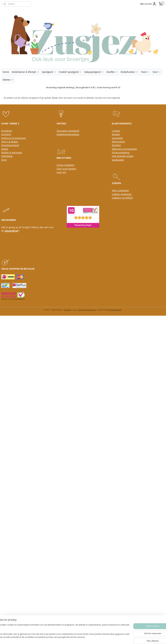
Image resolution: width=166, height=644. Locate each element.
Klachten (116, 145)
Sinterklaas (7, 156)
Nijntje (5, 149)
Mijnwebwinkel (115, 310)
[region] (62, 633)
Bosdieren (7, 131)
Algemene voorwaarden (124, 149)
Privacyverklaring (121, 152)
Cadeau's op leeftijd (122, 198)
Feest (145, 72)
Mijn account (148, 4)
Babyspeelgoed (94, 72)
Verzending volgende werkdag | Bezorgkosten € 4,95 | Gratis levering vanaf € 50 (83, 87)
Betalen (116, 134)
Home (6, 72)
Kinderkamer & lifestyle (25, 72)
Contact (116, 131)
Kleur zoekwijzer (120, 190)
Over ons (61, 172)
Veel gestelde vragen (123, 156)
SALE (157, 72)
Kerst (4, 160)
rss (74, 310)
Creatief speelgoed (70, 72)
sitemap (68, 310)
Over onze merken (66, 169)
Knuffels (112, 72)
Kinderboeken (129, 72)
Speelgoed (49, 72)
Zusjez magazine (65, 165)
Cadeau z (117, 194)
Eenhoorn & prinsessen (14, 138)
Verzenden (117, 138)
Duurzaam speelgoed (68, 131)
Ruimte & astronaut (12, 152)
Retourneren (118, 142)
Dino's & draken (10, 142)
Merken (8, 80)
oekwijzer (127, 194)
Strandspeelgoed (10, 145)
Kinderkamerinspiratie (68, 134)
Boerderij (6, 134)
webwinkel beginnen (87, 310)
